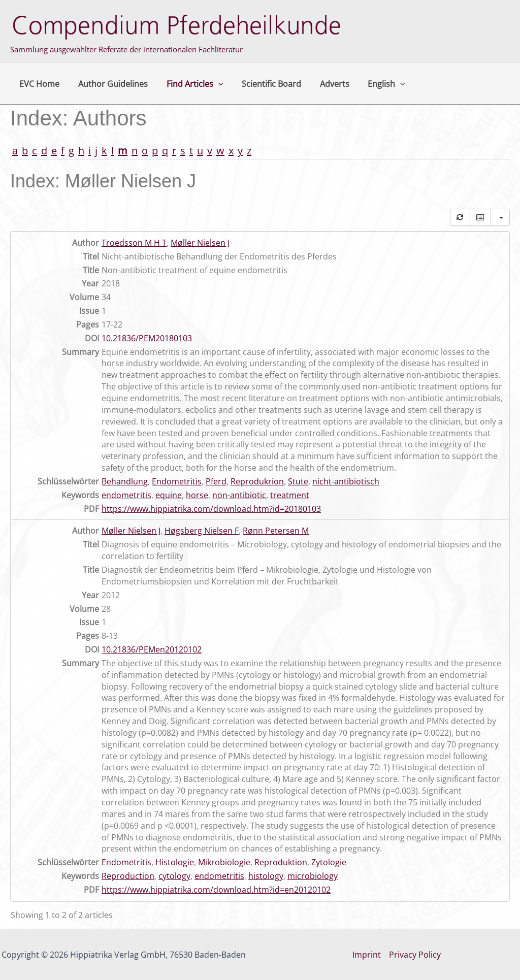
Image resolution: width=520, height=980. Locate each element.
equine (169, 495)
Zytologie (329, 862)
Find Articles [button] (189, 84)
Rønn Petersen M (276, 531)
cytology (174, 876)
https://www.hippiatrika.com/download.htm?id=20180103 (211, 509)
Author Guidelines (109, 84)
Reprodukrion (257, 481)
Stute (298, 481)
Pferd (216, 481)
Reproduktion (281, 862)
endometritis (126, 495)
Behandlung (125, 481)
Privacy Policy (415, 955)
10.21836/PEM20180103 (147, 338)
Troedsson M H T (134, 243)
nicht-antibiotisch (346, 481)
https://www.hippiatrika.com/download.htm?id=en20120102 (216, 890)
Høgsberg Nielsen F (202, 531)
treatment (290, 495)
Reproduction (128, 876)
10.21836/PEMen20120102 (152, 649)
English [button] (374, 84)
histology (266, 876)
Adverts (324, 84)
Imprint (367, 955)
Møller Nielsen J (200, 243)
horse (197, 495)
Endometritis (177, 481)
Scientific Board (263, 84)
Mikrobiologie (224, 862)
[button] (212, 84)
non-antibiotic (239, 495)
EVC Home (38, 84)
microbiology (313, 876)
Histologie (175, 862)
